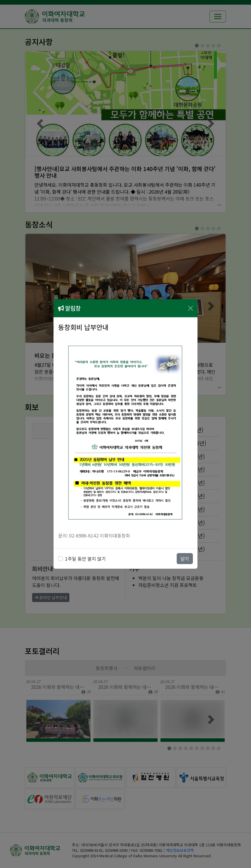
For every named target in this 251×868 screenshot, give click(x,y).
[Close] (191, 308)
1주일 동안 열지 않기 (85, 559)
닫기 (185, 559)
